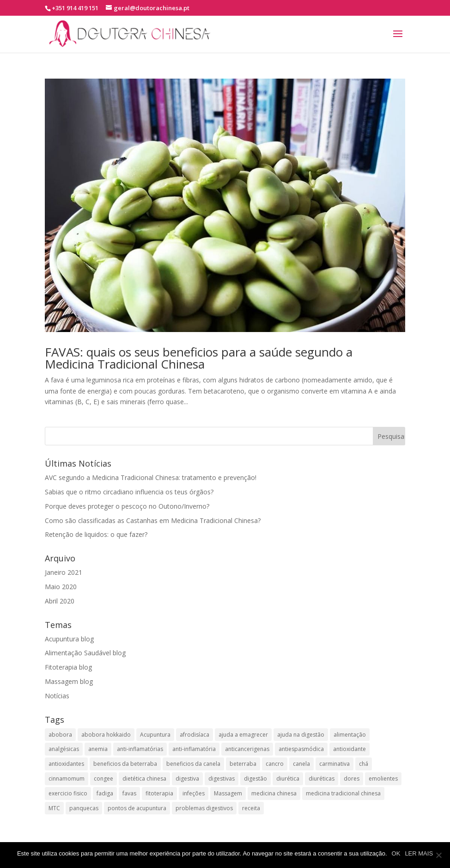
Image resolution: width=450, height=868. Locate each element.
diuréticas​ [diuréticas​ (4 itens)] (322, 779)
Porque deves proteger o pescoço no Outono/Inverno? (127, 506)
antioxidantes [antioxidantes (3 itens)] (66, 764)
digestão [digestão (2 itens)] (255, 779)
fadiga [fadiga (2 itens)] (105, 793)
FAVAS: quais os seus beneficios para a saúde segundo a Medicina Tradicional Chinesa (199, 358)
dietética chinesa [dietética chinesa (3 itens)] (144, 779)
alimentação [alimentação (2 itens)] (350, 735)
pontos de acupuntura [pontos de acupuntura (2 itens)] (137, 808)
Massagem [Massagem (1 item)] (228, 793)
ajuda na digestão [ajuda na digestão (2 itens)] (301, 735)
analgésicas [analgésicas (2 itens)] (64, 749)
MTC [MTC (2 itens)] (54, 808)
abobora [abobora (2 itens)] (60, 735)
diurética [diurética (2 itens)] (288, 779)
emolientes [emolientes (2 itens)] (383, 779)
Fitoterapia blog (68, 667)
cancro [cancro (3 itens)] (275, 764)
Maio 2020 (61, 587)
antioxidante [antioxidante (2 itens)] (350, 749)
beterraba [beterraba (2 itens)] (243, 764)
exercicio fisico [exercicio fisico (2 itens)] (68, 793)
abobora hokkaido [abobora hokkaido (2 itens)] (106, 735)
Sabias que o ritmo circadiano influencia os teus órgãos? (129, 492)
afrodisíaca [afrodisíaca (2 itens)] (195, 735)
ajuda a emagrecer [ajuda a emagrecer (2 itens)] (243, 735)
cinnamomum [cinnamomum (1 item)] (67, 779)
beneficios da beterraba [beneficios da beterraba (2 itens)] (125, 764)
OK (396, 853)
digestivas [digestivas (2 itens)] (222, 779)
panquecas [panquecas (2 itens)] (84, 808)
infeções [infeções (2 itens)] (194, 793)
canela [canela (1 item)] (301, 764)
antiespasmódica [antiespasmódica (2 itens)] (301, 749)
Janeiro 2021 (64, 572)
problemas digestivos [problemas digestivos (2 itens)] (204, 808)
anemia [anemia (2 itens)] (98, 749)
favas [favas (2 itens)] (129, 793)
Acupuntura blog (69, 639)
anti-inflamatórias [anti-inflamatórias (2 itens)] (140, 749)
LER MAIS (419, 853)
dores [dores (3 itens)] (352, 779)
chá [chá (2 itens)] (364, 764)
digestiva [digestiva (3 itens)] (187, 779)
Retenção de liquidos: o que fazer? (96, 534)
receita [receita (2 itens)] (251, 808)
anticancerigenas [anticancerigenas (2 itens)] (247, 749)
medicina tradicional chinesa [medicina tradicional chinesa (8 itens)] (343, 793)
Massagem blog (69, 681)
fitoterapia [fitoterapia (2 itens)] (159, 793)
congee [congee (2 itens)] (103, 779)
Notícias (57, 696)
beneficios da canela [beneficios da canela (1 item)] (193, 764)
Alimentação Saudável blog (85, 653)
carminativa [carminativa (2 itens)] (334, 764)
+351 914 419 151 (75, 8)
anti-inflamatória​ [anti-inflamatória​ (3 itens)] (194, 749)
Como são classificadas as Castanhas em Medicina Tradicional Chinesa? (153, 520)
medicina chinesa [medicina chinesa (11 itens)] (274, 793)
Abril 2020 (60, 601)
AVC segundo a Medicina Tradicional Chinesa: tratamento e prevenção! (151, 477)
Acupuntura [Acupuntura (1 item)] (155, 735)
